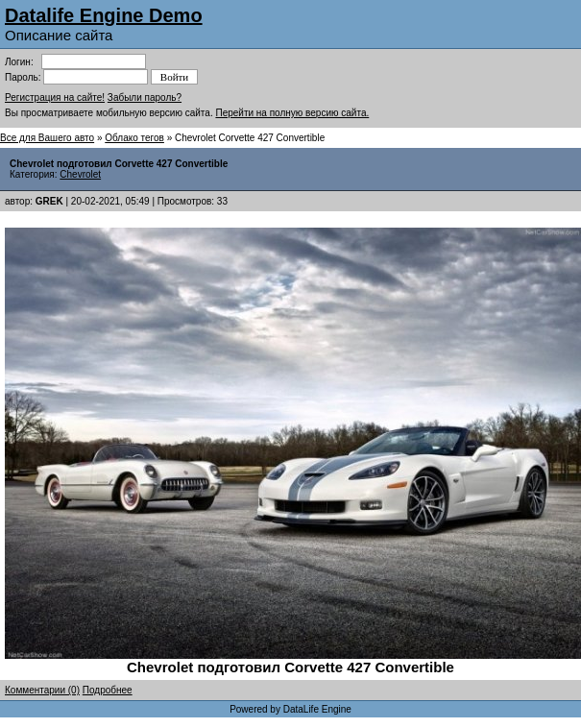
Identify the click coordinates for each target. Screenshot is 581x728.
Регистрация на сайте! (55, 97)
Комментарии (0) (42, 690)
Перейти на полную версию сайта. (292, 113)
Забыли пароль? (145, 97)
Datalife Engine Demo (104, 15)
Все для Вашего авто (47, 138)
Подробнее (108, 690)
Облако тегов (134, 138)
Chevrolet (80, 174)
